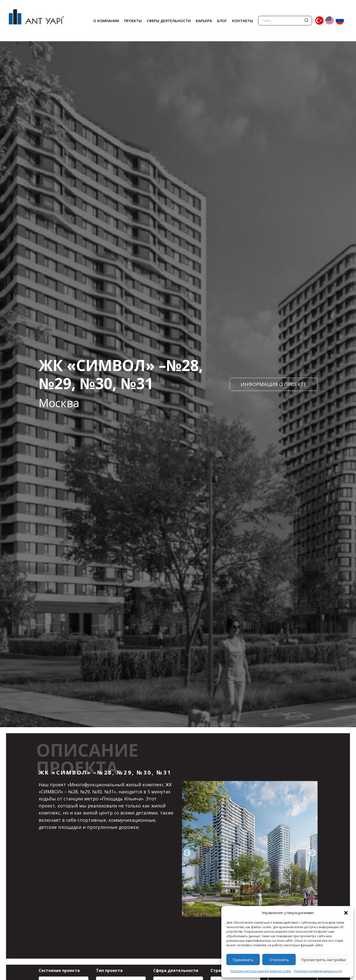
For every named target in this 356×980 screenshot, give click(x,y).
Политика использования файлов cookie (261, 971)
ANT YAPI (36, 21)
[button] (346, 913)
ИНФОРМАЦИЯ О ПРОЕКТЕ (274, 384)
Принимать (243, 960)
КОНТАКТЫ (243, 21)
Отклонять (279, 960)
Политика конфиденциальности (318, 971)
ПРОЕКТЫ (133, 21)
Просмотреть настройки (323, 960)
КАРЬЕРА (204, 21)
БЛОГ (222, 21)
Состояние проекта (59, 971)
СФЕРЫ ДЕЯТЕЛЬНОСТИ (169, 21)
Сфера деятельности (176, 971)
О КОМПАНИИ (106, 21)
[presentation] (187, 853)
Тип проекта (109, 971)
